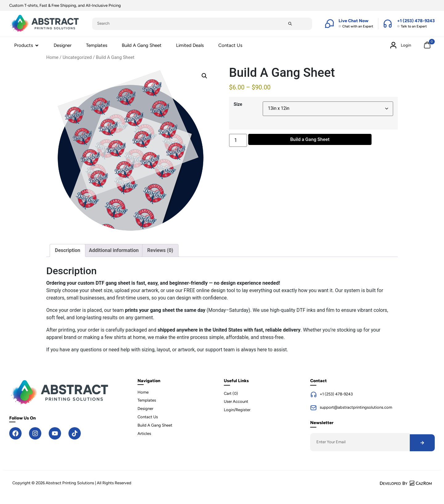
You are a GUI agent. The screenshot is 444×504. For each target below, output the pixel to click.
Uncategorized (77, 57)
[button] (204, 76)
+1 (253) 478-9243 (336, 394)
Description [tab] (68, 250)
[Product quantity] (238, 140)
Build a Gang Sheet (310, 139)
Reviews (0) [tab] (160, 250)
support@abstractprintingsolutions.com (356, 407)
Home (52, 57)
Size (238, 105)
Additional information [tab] (114, 250)
